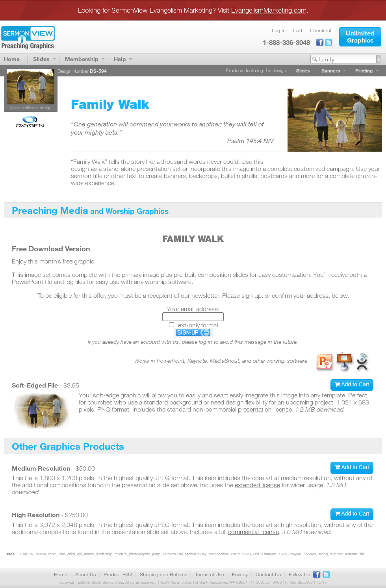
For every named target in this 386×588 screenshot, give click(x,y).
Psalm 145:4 (241, 554)
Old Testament (265, 554)
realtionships (219, 554)
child (71, 554)
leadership (104, 554)
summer (336, 554)
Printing (364, 70)
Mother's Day (196, 554)
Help (120, 59)
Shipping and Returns (163, 574)
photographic (140, 554)
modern (121, 554)
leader (89, 554)
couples (310, 554)
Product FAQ (118, 574)
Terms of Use (210, 574)
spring (323, 554)
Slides (41, 59)
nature (41, 554)
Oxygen (295, 554)
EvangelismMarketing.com (269, 10)
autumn (351, 554)
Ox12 (283, 554)
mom (53, 554)
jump (156, 554)
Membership (82, 59)
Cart (298, 30)
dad (62, 554)
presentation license (265, 409)
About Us (85, 574)
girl (80, 554)
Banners (331, 70)
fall (362, 554)
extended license (257, 485)
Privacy (240, 574)
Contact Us (268, 574)
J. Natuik (26, 554)
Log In (279, 30)
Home (12, 59)
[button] (360, 37)
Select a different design (31, 108)
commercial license (253, 532)
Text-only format (197, 325)
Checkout (321, 30)
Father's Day (173, 554)
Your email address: (193, 309)
